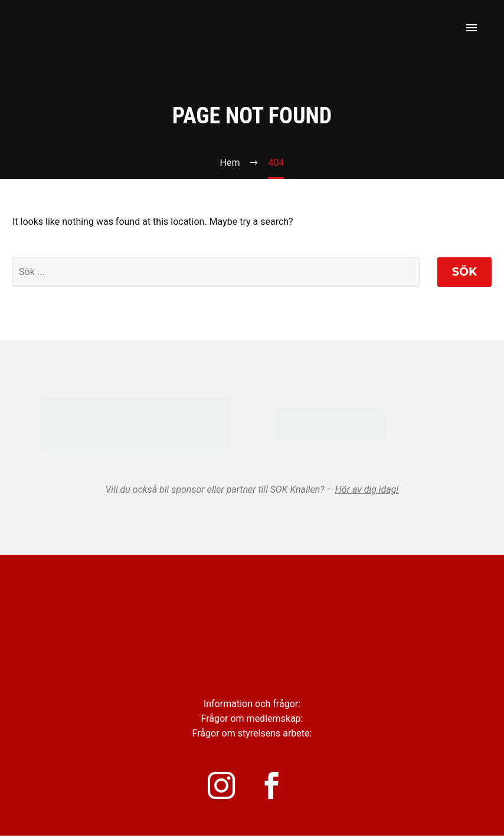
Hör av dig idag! (367, 490)
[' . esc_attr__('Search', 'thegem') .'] (216, 272)
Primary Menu (472, 28)
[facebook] (279, 787)
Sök (464, 272)
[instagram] (225, 787)
